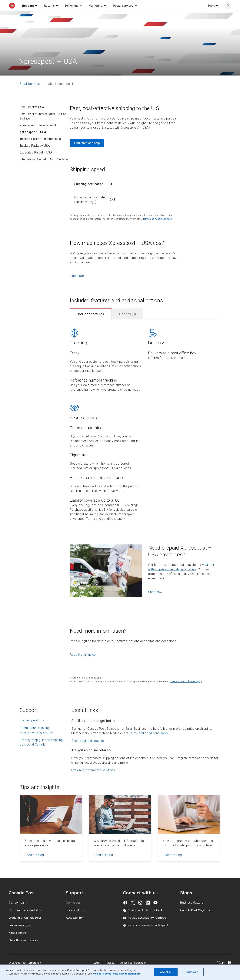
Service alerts (75, 918)
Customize (192, 972)
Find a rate (77, 284)
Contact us (73, 911)
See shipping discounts (88, 749)
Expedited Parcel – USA (36, 161)
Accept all (166, 972)
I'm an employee (20, 933)
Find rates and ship (87, 151)
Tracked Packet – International (40, 147)
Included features (91, 322)
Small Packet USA (32, 115)
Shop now (155, 600)
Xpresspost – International (38, 134)
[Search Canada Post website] (228, 14)
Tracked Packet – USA (35, 154)
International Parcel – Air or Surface (44, 168)
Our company (18, 911)
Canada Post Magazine (196, 918)
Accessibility (74, 926)
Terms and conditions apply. (186, 690)
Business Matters (192, 911)
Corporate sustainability (25, 918)
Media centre (18, 941)
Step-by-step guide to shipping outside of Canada (41, 751)
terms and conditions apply (158, 227)
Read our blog (34, 863)
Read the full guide (83, 663)
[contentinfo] (145, 431)
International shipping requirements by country (37, 738)
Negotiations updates (23, 949)
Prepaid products (32, 729)
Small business (30, 92)
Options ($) (128, 322)
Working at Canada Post (25, 926)
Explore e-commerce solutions (93, 778)
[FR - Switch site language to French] (208, 4)
